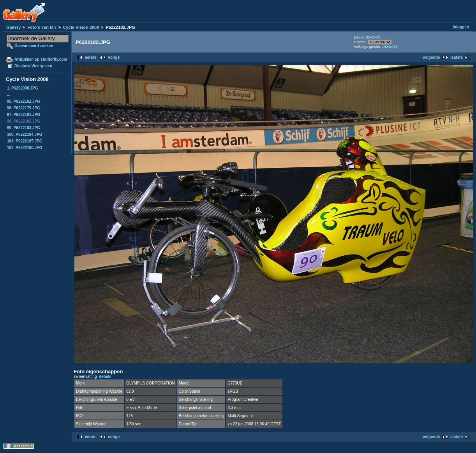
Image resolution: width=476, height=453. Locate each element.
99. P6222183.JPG (24, 128)
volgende (431, 57)
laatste (457, 57)
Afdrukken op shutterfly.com (41, 59)
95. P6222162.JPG (24, 101)
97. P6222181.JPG (24, 115)
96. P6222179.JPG (24, 108)
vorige (114, 57)
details (105, 377)
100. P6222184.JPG (25, 134)
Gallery (13, 27)
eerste (91, 57)
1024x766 (390, 47)
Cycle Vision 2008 (81, 27)
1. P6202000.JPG (23, 88)
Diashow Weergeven (33, 66)
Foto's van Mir (42, 27)
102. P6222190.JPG (25, 148)
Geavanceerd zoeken (34, 46)
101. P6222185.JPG (25, 141)
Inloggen (461, 27)
